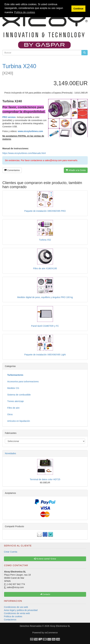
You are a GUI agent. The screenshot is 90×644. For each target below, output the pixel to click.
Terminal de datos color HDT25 (45, 479)
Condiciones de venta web (17, 613)
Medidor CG (13, 388)
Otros (10, 414)
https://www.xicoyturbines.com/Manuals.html (24, 153)
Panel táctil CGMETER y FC (45, 326)
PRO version (9, 117)
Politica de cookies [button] (25, 12)
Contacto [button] (45, 594)
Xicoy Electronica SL (60, 626)
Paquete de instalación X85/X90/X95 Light (45, 355)
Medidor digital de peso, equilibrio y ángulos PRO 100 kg (45, 297)
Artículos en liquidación (19, 421)
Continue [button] (78, 9)
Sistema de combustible (19, 395)
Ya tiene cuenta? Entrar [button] (45, 559)
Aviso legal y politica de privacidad (21, 610)
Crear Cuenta (11, 552)
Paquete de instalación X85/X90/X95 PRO (45, 211)
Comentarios (12, 170)
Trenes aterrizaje (16, 401)
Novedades (10, 453)
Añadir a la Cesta (76, 170)
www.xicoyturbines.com (30, 131)
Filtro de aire (13, 408)
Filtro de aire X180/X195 (45, 268)
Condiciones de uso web (16, 607)
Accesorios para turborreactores (23, 382)
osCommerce (51, 633)
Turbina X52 (45, 240)
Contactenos (10, 620)
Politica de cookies (13, 616)
